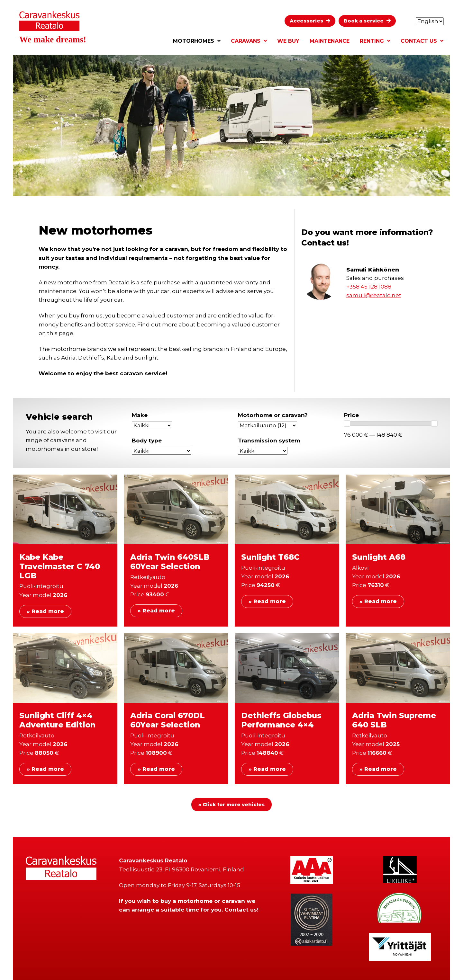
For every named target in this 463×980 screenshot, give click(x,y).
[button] (310, 21)
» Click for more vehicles (232, 804)
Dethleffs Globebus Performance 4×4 (281, 720)
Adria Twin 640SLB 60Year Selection (170, 562)
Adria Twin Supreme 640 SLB (394, 720)
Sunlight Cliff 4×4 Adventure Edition (57, 720)
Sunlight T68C (270, 557)
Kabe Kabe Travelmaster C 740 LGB (60, 566)
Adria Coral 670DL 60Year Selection (168, 720)
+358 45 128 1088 (369, 287)
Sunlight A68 (379, 557)
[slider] (347, 423)
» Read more (45, 611)
